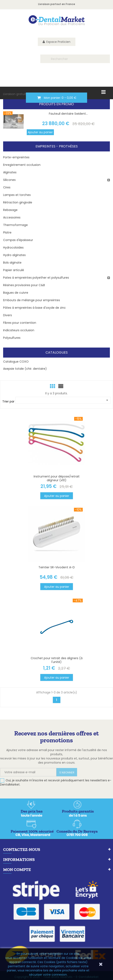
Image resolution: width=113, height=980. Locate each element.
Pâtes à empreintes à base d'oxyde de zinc (34, 308)
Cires (7, 187)
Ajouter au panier (40, 132)
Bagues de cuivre (16, 293)
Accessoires (12, 217)
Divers (8, 315)
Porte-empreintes (16, 157)
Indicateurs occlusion (19, 330)
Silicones (9, 180)
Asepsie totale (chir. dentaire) (25, 369)
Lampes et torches (17, 195)
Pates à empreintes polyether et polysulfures (36, 278)
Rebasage (10, 210)
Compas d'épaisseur (18, 240)
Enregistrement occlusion (22, 165)
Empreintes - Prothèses (57, 146)
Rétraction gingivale (18, 202)
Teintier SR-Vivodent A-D (57, 567)
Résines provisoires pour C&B (24, 285)
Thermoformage (15, 225)
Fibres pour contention (20, 323)
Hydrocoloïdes (13, 248)
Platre (7, 232)
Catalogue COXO (16, 362)
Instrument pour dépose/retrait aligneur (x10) (57, 478)
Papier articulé (14, 270)
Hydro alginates (14, 255)
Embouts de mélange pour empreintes (32, 300)
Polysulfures (12, 338)
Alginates (10, 172)
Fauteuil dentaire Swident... (68, 114)
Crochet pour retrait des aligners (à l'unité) (57, 660)
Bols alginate (12, 263)
